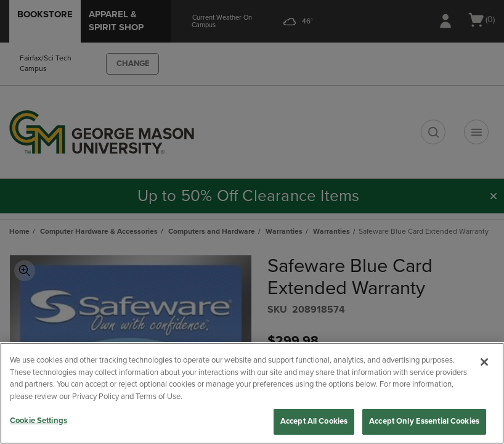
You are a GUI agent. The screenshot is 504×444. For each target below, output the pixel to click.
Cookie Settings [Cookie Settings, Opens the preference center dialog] (39, 421)
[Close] (484, 362)
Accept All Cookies (314, 421)
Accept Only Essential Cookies (424, 421)
